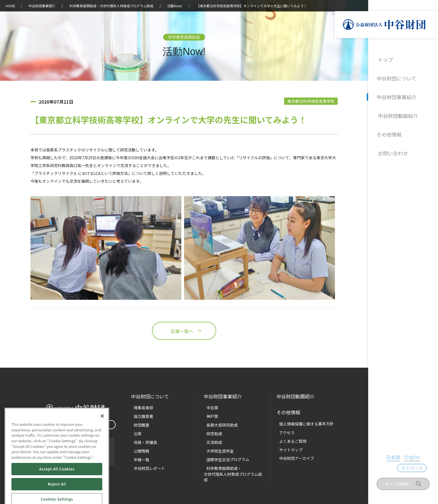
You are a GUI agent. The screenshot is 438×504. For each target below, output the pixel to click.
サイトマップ (287, 446)
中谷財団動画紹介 (396, 113)
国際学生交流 (224, 457)
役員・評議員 (142, 440)
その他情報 (389, 131)
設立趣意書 (140, 415)
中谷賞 (209, 407)
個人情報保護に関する (302, 422)
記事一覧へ (184, 332)
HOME (10, 6)
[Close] (102, 435)
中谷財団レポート (146, 465)
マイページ (419, 469)
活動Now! (175, 6)
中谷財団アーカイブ (293, 455)
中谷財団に (151, 397)
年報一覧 (138, 457)
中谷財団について (396, 77)
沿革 (430, 113)
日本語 (382, 468)
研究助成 (211, 432)
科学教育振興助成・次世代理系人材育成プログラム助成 (111, 6)
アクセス (284, 430)
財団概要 (138, 424)
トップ (385, 59)
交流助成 (211, 440)
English (398, 468)
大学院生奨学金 (216, 448)
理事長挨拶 (140, 407)
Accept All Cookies (57, 488)
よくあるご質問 (289, 438)
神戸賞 (209, 415)
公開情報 (138, 448)
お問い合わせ (391, 149)
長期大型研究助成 (218, 424)
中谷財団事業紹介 (396, 95)
